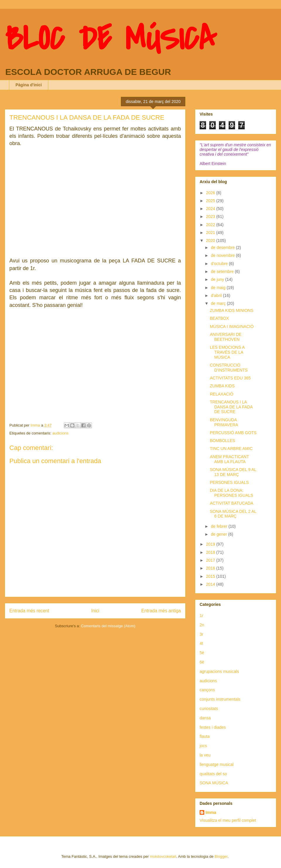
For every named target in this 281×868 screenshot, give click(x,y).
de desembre (223, 247)
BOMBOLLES (222, 441)
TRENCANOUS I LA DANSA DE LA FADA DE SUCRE (231, 407)
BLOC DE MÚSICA (110, 39)
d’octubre (220, 264)
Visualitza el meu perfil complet (228, 820)
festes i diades (213, 727)
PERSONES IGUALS (229, 482)
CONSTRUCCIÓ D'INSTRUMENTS (229, 368)
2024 (211, 209)
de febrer (220, 526)
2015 (211, 576)
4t (201, 643)
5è (202, 653)
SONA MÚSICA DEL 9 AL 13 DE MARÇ (233, 472)
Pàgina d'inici (29, 85)
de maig (219, 288)
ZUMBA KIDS (222, 386)
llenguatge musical (217, 764)
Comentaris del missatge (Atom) (108, 626)
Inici (95, 611)
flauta (205, 736)
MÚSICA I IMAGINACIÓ (232, 326)
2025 (211, 201)
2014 (211, 584)
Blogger (221, 856)
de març (219, 303)
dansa (205, 718)
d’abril (217, 295)
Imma (211, 812)
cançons (207, 690)
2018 (211, 552)
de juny (218, 279)
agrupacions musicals (219, 671)
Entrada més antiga (161, 611)
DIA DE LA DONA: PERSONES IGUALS (232, 493)
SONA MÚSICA (214, 783)
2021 (211, 233)
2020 (211, 240)
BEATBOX (219, 318)
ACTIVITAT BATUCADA (232, 503)
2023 (211, 216)
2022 (211, 225)
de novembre (223, 255)
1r (201, 616)
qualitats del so (213, 774)
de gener (219, 534)
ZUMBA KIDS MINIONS (232, 310)
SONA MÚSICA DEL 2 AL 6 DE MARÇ (233, 514)
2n (202, 625)
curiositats (209, 709)
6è (202, 662)
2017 (211, 560)
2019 (211, 544)
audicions (60, 433)
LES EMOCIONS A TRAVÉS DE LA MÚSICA (227, 352)
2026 (211, 193)
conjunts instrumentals (220, 699)
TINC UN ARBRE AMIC (231, 448)
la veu (205, 755)
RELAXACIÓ (222, 394)
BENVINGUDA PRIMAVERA (224, 422)
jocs (203, 746)
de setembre (223, 271)
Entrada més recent (29, 611)
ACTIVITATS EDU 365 (230, 378)
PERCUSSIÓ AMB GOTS (233, 433)
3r (201, 634)
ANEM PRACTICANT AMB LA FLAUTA (229, 459)
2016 (211, 568)
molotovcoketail (163, 856)
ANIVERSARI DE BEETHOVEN (226, 337)
